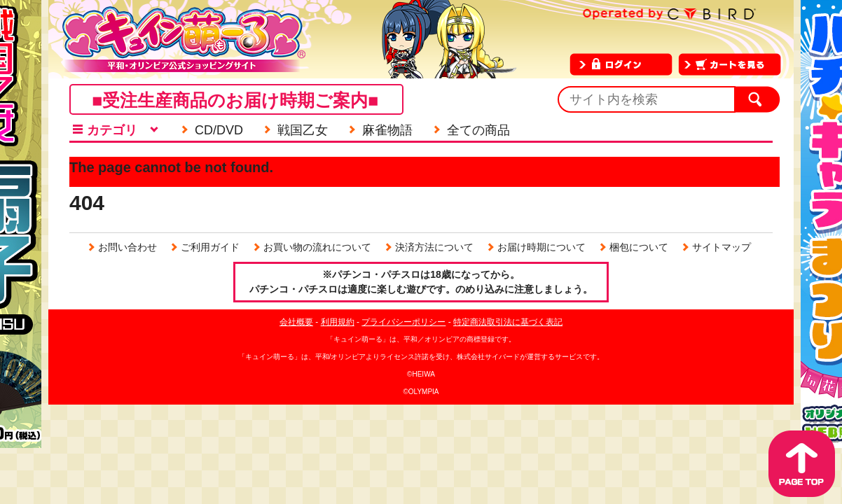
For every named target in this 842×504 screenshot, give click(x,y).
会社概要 (296, 322)
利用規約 (338, 322)
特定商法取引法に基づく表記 (508, 322)
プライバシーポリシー (403, 322)
